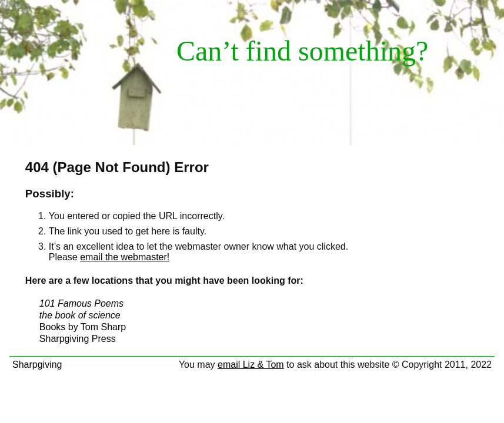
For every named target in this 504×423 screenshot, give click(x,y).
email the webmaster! (125, 257)
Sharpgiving (37, 365)
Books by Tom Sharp (83, 327)
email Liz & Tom (251, 365)
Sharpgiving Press (78, 339)
